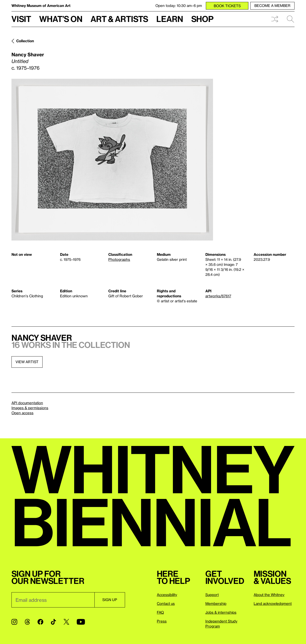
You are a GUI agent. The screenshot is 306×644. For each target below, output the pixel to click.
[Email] (53, 600)
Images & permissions (30, 408)
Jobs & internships (221, 612)
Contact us (166, 603)
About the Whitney (269, 595)
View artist (27, 362)
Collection (25, 41)
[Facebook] (40, 622)
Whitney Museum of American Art (41, 5)
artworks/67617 (218, 296)
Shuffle (275, 19)
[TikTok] (53, 622)
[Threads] (27, 622)
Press (162, 621)
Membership (216, 603)
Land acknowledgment (273, 603)
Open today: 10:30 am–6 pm (179, 5)
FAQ (160, 612)
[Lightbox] (112, 160)
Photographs (119, 259)
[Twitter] (66, 622)
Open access (22, 413)
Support (212, 595)
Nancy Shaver (28, 54)
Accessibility (167, 595)
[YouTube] (81, 622)
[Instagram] (14, 622)
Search (290, 19)
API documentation (27, 403)
